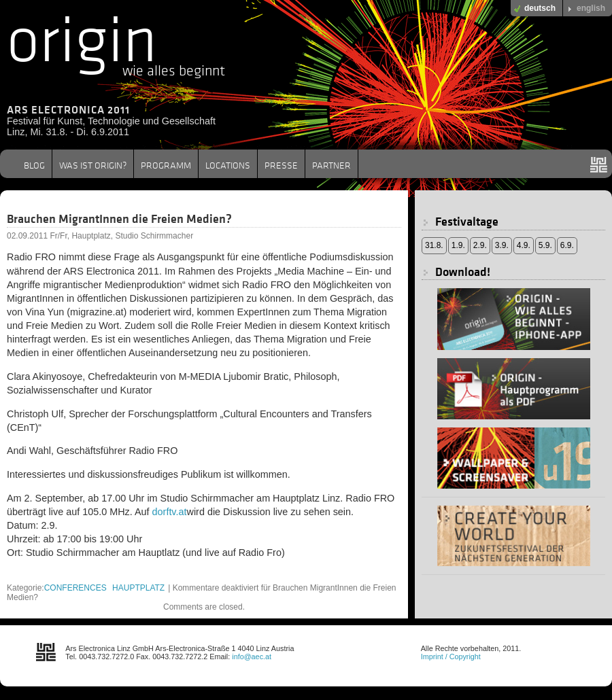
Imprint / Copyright (451, 657)
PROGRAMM (166, 165)
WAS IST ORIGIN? (93, 165)
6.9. (567, 245)
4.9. (524, 245)
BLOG (34, 165)
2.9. (480, 245)
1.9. (458, 245)
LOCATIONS (228, 165)
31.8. (434, 245)
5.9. (545, 245)
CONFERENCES (75, 588)
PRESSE (281, 165)
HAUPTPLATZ (138, 588)
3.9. (502, 245)
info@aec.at (252, 657)
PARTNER (331, 165)
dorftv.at (170, 512)
